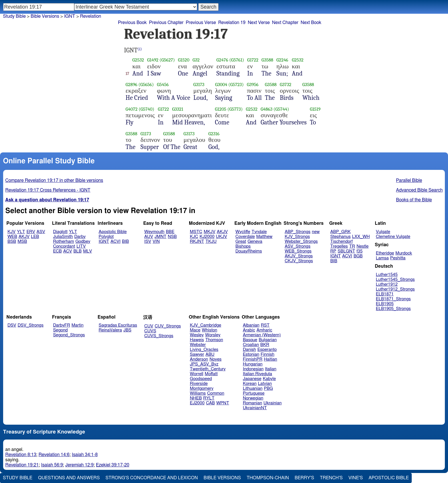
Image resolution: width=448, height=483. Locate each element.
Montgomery (202, 388)
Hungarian (253, 364)
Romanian (252, 403)
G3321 (178, 109)
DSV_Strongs (31, 325)
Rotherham (64, 241)
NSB (172, 237)
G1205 (221, 109)
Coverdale (245, 237)
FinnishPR (253, 359)
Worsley (213, 335)
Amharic (264, 330)
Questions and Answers (69, 478)
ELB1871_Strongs (393, 299)
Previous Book (132, 23)
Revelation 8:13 (21, 455)
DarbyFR (62, 325)
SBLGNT (346, 251)
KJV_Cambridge (206, 325)
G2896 (132, 85)
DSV (12, 325)
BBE (170, 232)
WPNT (223, 403)
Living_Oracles (204, 350)
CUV (149, 326)
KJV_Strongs (297, 237)
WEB (12, 237)
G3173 (199, 85)
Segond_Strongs (69, 335)
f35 (360, 251)
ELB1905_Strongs (393, 309)
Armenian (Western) (262, 335)
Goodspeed (201, 379)
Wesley (197, 335)
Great (241, 241)
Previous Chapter (166, 23)
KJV (11, 232)
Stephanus (340, 237)
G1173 (146, 134)
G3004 (221, 85)
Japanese (252, 379)
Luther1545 (387, 275)
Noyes (215, 359)
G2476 (222, 60)
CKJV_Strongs (299, 261)
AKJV (24, 237)
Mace (195, 330)
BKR (265, 345)
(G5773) (235, 109)
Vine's (356, 478)
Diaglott (60, 232)
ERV (31, 232)
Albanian (251, 325)
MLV (88, 251)
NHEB (196, 398)
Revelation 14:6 (54, 455)
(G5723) (236, 85)
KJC (194, 237)
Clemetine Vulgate (393, 237)
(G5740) (146, 109)
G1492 (153, 60)
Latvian (265, 384)
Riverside (199, 384)
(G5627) (167, 60)
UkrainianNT (255, 408)
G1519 (315, 109)
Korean (250, 384)
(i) (140, 49)
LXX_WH (361, 237)
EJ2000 (197, 403)
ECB (57, 251)
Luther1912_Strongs (395, 289)
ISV (148, 241)
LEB (35, 237)
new (316, 232)
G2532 (138, 60)
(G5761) (237, 60)
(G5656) (146, 85)
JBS (127, 330)
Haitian (270, 359)
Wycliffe (243, 232)
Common (216, 393)
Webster (198, 345)
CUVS (150, 331)
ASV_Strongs (297, 246)
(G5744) (281, 109)
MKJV (210, 232)
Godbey (83, 241)
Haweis (197, 340)
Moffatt (211, 374)
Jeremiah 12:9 (79, 465)
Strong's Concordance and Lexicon (152, 478)
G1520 (184, 60)
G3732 (285, 85)
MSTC (196, 232)
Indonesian (253, 369)
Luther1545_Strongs (395, 280)
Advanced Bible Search (419, 190)
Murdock (404, 253)
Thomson (214, 340)
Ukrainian (272, 403)
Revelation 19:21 (22, 465)
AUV (149, 237)
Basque (250, 340)
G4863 (266, 109)
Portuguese (254, 393)
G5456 (163, 85)
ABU (210, 354)
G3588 (267, 60)
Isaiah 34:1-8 (85, 455)
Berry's (304, 478)
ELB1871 (385, 294)
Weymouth (154, 232)
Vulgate (383, 232)
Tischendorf (341, 241)
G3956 (253, 85)
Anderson (199, 359)
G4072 (132, 109)
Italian (271, 369)
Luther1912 (387, 284)
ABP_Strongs (297, 232)
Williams (198, 393)
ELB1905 (385, 304)
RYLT (209, 398)
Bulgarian (268, 340)
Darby (80, 237)
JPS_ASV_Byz (204, 364)
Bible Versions (45, 16)
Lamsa (382, 258)
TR (352, 246)
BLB (78, 251)
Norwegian (253, 398)
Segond (60, 330)
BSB (12, 241)
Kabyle (269, 379)
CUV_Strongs (168, 326)
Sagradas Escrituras (118, 325)
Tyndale (259, 232)
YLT (21, 232)
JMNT (161, 237)
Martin (77, 325)
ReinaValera (110, 330)
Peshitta (398, 258)
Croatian (251, 345)
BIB (125, 241)
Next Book (311, 23)
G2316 (214, 134)
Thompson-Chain (268, 478)
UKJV (222, 237)
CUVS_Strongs (159, 336)
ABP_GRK (340, 232)
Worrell (197, 374)
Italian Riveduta (257, 374)
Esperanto (267, 350)
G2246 (282, 60)
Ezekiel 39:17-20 (113, 465)
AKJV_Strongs (299, 256)
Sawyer (197, 354)
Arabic (249, 330)
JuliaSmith (63, 237)
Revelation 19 (232, 23)
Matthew (264, 237)
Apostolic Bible (389, 478)
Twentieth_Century (208, 369)
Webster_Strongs (301, 241)
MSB (22, 241)
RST (265, 325)
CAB (210, 403)
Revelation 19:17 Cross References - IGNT (48, 190)
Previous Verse (201, 23)
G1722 (253, 60)
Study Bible (14, 16)
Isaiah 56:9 (52, 465)
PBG (269, 388)
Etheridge (385, 253)
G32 (196, 60)
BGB (358, 256)
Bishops (243, 246)
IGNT (69, 16)
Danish (249, 350)
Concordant (64, 246)
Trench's (331, 478)
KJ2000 (207, 237)
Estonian (251, 354)
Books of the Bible (414, 200)
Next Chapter (285, 23)
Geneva (255, 241)
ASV (41, 232)
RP (333, 251)
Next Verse (259, 23)
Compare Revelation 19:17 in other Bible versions (54, 180)
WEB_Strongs (298, 251)
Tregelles (339, 246)
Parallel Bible (409, 180)
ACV (68, 251)
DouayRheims (249, 251)
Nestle (363, 246)
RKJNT (197, 241)
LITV (81, 246)
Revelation (91, 16)
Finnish (267, 354)
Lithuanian (253, 388)
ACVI (116, 241)
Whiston (209, 330)
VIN (156, 241)
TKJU (211, 241)
